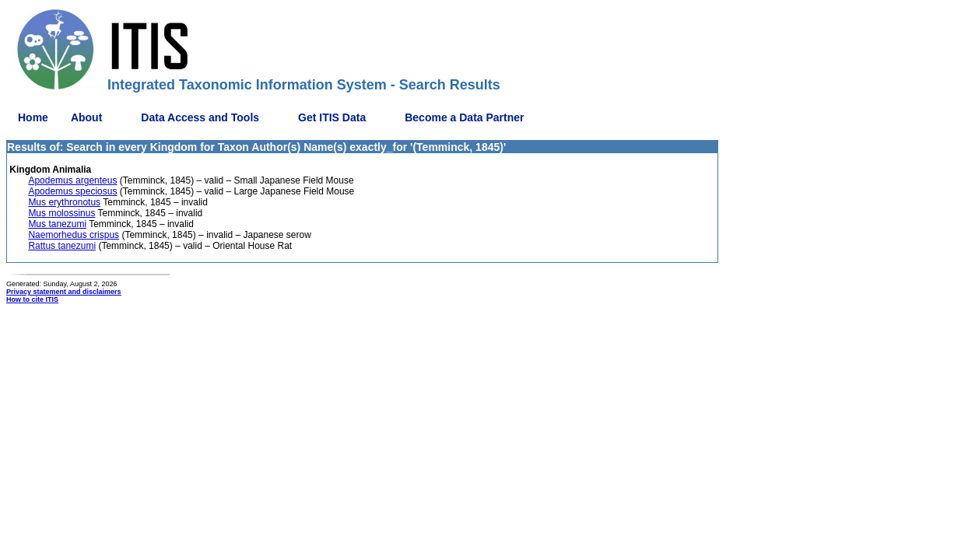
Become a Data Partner (464, 117)
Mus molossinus (61, 213)
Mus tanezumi (57, 224)
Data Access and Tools (200, 117)
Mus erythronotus (64, 202)
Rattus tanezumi (62, 246)
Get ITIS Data (332, 117)
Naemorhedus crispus (74, 235)
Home (33, 117)
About (86, 117)
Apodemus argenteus (72, 180)
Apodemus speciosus (72, 191)
